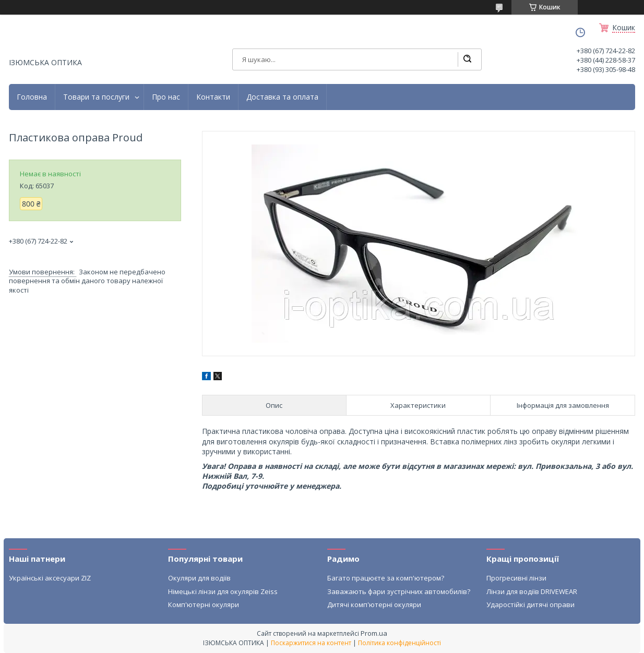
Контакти (213, 97)
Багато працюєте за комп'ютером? (386, 578)
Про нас (166, 97)
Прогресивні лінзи (516, 578)
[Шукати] (467, 59)
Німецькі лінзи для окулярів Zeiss (223, 591)
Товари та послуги (96, 97)
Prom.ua (374, 633)
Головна (32, 97)
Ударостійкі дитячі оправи (530, 604)
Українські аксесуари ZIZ (50, 578)
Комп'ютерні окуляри (204, 604)
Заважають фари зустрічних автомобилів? (399, 591)
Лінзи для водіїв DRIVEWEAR (532, 591)
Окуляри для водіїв (199, 578)
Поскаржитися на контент (311, 643)
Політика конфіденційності (399, 643)
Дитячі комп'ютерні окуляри (374, 604)
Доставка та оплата (282, 97)
